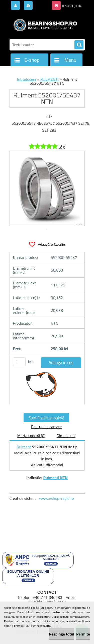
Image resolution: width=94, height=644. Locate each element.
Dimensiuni (66, 436)
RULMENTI (50, 79)
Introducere (27, 79)
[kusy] (19, 362)
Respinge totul (62, 634)
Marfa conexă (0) (31, 436)
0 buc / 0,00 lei (72, 6)
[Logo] (44, 24)
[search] (79, 45)
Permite (83, 634)
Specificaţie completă (46, 418)
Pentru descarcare (46, 427)
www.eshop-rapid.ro (57, 498)
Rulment (24, 447)
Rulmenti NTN (55, 478)
